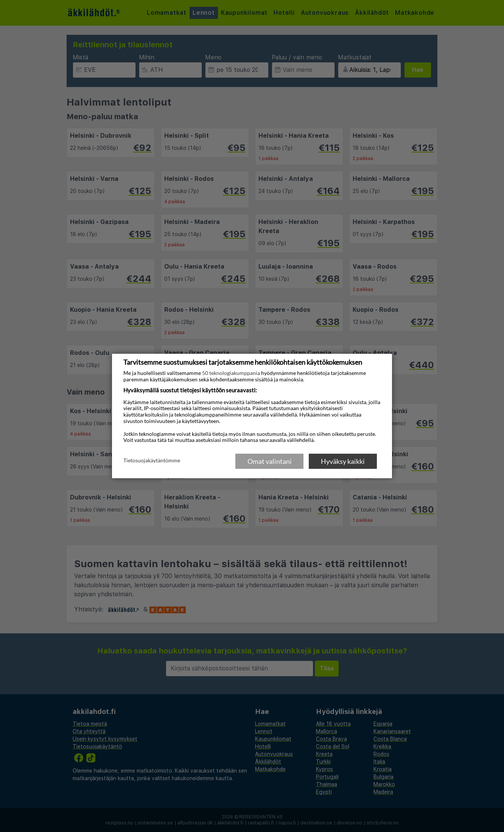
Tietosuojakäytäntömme (152, 461)
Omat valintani (270, 461)
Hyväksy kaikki (343, 461)
